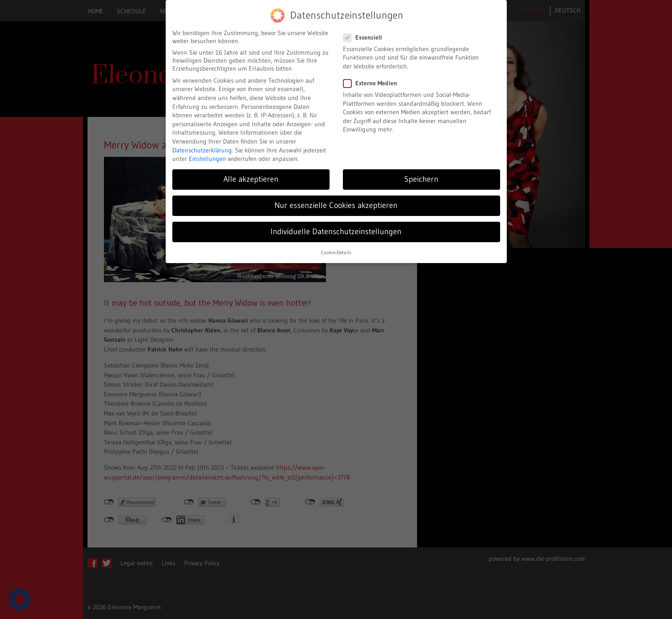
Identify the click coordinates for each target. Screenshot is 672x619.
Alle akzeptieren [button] (251, 179)
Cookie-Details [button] (336, 253)
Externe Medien (373, 83)
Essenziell (365, 37)
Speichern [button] (421, 179)
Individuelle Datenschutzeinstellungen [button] (336, 232)
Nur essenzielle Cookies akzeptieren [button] (336, 205)
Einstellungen (207, 159)
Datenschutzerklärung (202, 150)
